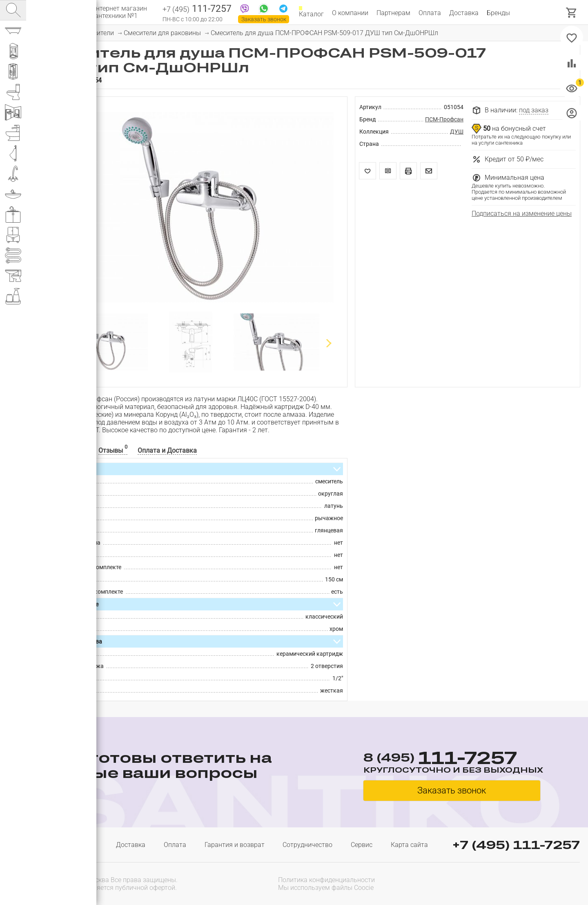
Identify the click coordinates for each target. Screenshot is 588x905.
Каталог (311, 13)
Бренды (498, 13)
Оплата (430, 13)
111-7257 (197, 9)
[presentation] (528, 883)
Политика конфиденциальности (326, 880)
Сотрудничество (307, 845)
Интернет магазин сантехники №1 (119, 12)
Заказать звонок (264, 19)
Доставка (464, 13)
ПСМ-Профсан (444, 119)
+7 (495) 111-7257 (516, 845)
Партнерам (393, 13)
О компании (350, 13)
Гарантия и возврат (235, 845)
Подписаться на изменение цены (522, 213)
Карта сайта (409, 845)
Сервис (362, 845)
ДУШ (457, 132)
